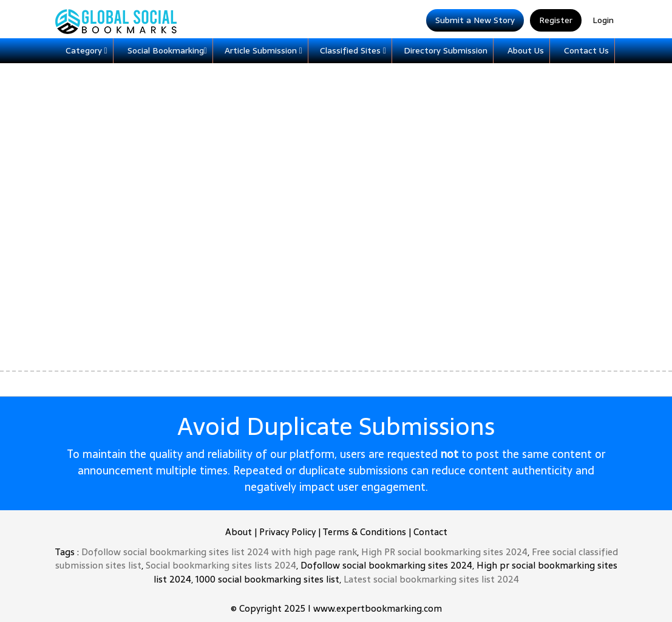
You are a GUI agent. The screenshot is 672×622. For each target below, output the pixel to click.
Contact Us (586, 50)
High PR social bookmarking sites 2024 (444, 552)
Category (87, 50)
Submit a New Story (475, 20)
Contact (430, 532)
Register (556, 20)
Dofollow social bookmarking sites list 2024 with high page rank (219, 552)
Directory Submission (446, 50)
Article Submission (263, 50)
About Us (526, 50)
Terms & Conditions (364, 532)
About (239, 532)
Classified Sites (353, 50)
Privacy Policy (287, 532)
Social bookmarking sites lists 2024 (221, 565)
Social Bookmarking (167, 50)
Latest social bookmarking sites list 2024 (431, 579)
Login (603, 20)
